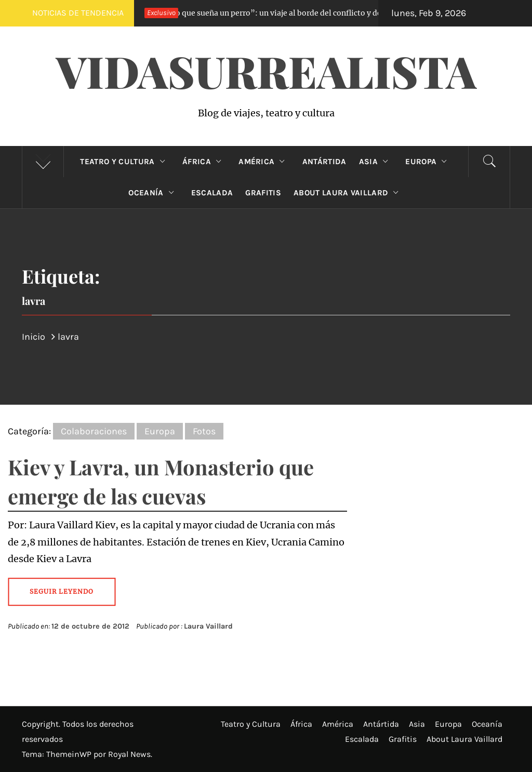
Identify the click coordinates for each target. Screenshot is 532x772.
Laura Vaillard (208, 626)
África (204, 162)
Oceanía (154, 193)
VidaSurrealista (266, 71)
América (264, 162)
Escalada (212, 193)
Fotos (204, 431)
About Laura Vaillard (349, 193)
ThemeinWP (70, 754)
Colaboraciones (94, 431)
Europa (428, 162)
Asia (376, 162)
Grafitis (263, 193)
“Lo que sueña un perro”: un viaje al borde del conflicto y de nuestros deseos (287, 13)
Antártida (324, 162)
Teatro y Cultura (125, 162)
